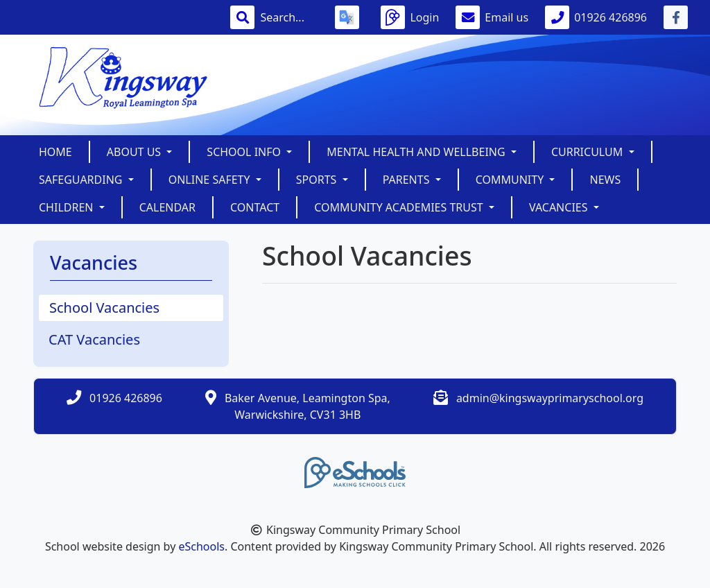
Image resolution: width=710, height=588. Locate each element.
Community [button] (511, 180)
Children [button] (68, 207)
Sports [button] (318, 180)
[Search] (289, 17)
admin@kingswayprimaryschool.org (550, 398)
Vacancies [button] (560, 207)
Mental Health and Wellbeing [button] (417, 152)
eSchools (201, 546)
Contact (255, 207)
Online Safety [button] (211, 180)
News (605, 180)
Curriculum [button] (589, 152)
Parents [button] (408, 180)
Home (55, 152)
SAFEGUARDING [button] (82, 180)
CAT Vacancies (94, 339)
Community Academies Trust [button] (400, 207)
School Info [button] (245, 152)
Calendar (167, 207)
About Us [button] (136, 152)
